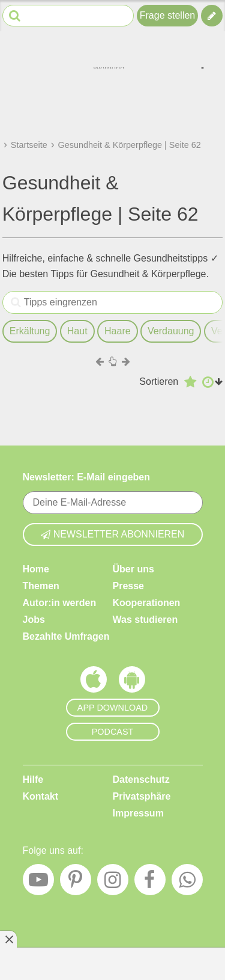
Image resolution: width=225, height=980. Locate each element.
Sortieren (159, 381)
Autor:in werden (60, 603)
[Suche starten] (15, 16)
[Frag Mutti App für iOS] (94, 682)
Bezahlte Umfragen (66, 636)
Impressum (138, 813)
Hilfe (33, 779)
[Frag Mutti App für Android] (132, 682)
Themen (41, 586)
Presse (129, 586)
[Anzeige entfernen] (8, 939)
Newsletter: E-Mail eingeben (87, 477)
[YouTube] (38, 883)
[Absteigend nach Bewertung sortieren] (190, 382)
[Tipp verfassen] (212, 16)
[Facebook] (150, 883)
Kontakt (41, 796)
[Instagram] (113, 883)
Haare (118, 331)
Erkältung (30, 331)
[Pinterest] (76, 883)
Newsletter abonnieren (113, 534)
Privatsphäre (142, 796)
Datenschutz (141, 779)
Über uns (133, 569)
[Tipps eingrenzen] (16, 302)
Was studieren (145, 620)
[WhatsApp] (187, 883)
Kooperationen (147, 603)
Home (36, 569)
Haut (77, 331)
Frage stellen (168, 15)
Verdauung (171, 331)
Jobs (34, 620)
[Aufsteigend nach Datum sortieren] (212, 382)
